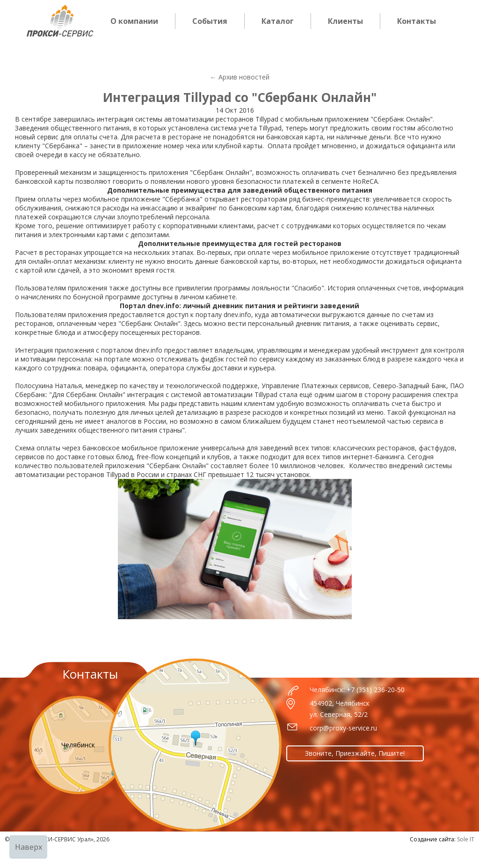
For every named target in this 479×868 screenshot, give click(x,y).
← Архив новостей (240, 77)
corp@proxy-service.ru (343, 728)
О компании (134, 21)
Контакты (417, 21)
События (210, 21)
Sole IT (466, 839)
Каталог (278, 21)
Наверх (29, 847)
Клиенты (345, 21)
